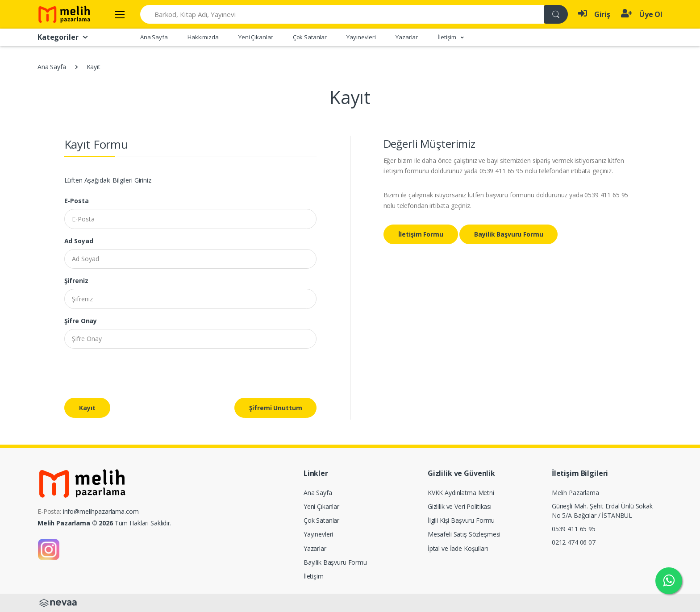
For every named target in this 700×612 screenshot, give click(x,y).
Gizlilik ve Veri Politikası (460, 506)
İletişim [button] (448, 37)
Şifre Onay (81, 321)
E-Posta (77, 201)
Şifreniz (76, 281)
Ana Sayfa (154, 37)
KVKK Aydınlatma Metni (461, 493)
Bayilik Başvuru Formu (508, 234)
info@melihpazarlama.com (101, 511)
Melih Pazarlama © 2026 (75, 523)
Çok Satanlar (310, 37)
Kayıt (87, 408)
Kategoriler (63, 37)
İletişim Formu (421, 234)
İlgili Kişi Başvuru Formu (461, 520)
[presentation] (132, 373)
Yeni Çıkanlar (256, 37)
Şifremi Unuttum (276, 408)
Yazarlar (407, 37)
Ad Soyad (79, 241)
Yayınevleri (361, 37)
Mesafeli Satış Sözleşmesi (464, 534)
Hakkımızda (203, 37)
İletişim (314, 576)
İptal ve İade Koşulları (458, 548)
